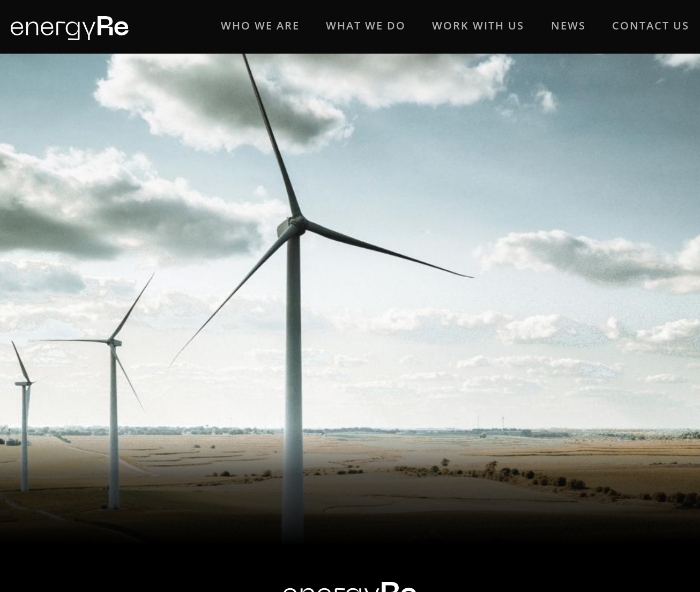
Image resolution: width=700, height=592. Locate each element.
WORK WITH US (478, 25)
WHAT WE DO (366, 25)
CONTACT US (651, 25)
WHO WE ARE (260, 25)
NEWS (568, 25)
